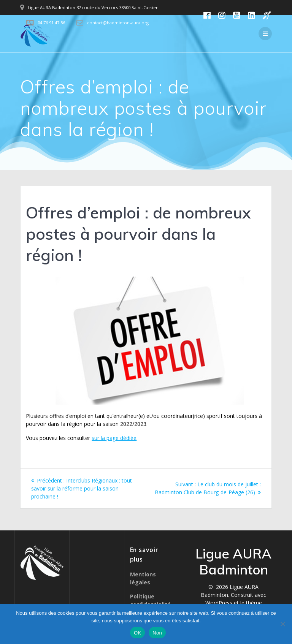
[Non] (282, 624)
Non (157, 633)
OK (137, 633)
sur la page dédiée (114, 438)
